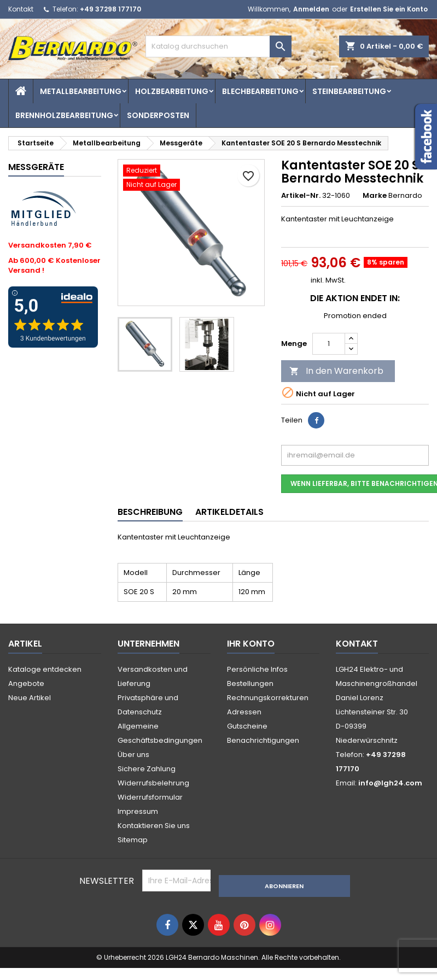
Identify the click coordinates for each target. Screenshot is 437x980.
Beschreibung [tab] (150, 512)
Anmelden (311, 9)
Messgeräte (36, 167)
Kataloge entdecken (45, 669)
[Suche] (218, 46)
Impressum (138, 811)
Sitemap (133, 840)
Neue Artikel (30, 698)
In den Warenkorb (336, 371)
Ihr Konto (251, 644)
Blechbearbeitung (260, 91)
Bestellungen (250, 683)
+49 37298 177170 (110, 9)
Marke (375, 196)
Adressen (244, 712)
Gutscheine (247, 726)
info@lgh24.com (390, 783)
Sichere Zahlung (147, 769)
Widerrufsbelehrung (153, 783)
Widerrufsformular (150, 797)
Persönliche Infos (257, 669)
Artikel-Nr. (301, 196)
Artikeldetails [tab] (229, 512)
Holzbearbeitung (172, 91)
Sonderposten (158, 115)
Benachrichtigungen (263, 740)
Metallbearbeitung (81, 91)
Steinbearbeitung (349, 91)
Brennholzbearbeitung (64, 115)
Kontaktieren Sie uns (154, 826)
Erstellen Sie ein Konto (389, 9)
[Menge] (329, 344)
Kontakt (21, 9)
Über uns (133, 755)
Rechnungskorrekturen (268, 698)
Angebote (26, 683)
